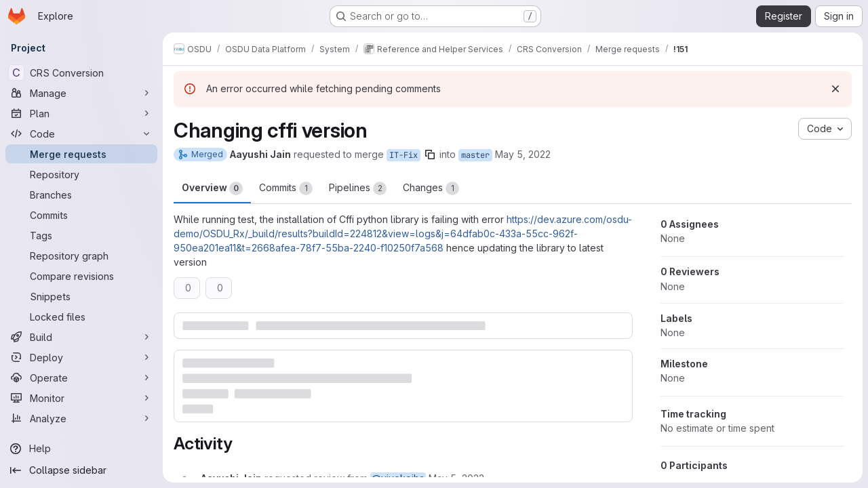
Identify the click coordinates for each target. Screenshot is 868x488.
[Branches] (81, 195)
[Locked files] (81, 317)
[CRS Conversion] (81, 73)
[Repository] (81, 174)
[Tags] (81, 235)
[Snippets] (81, 296)
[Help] (81, 449)
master (475, 155)
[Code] (81, 134)
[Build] (81, 337)
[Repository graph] (81, 256)
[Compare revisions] (81, 276)
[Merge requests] (81, 154)
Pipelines (358, 188)
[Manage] (81, 93)
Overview (212, 188)
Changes (431, 188)
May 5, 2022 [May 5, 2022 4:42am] (523, 154)
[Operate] (81, 378)
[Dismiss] (835, 89)
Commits (286, 188)
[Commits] (81, 215)
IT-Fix (403, 155)
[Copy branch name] (430, 155)
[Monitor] (81, 398)
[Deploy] (81, 357)
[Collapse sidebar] (81, 470)
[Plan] (81, 113)
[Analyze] (81, 418)
